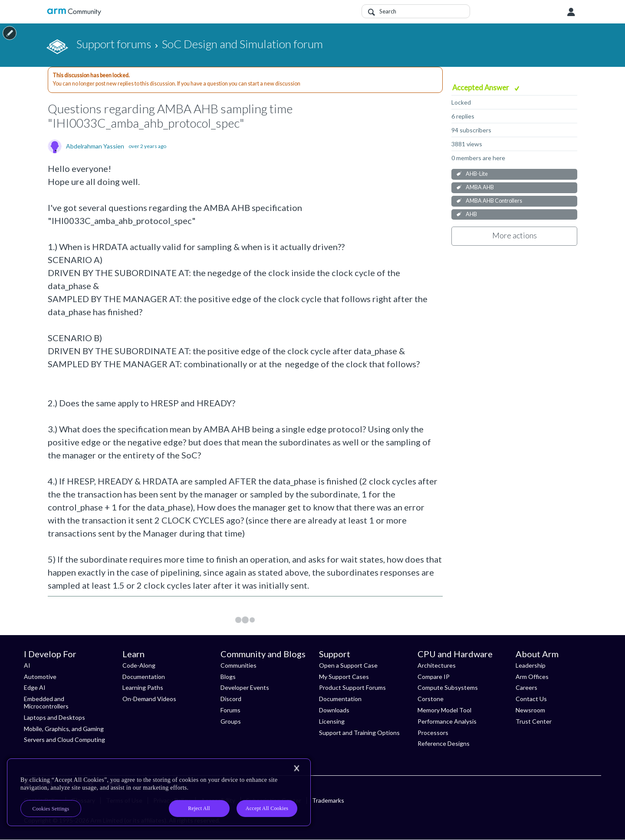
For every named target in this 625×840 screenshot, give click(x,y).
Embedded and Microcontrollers (46, 702)
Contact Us (531, 699)
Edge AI (35, 687)
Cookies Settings (51, 809)
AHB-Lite (477, 174)
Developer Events (245, 687)
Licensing (332, 721)
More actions (515, 235)
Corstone (431, 699)
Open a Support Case (348, 665)
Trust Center (534, 721)
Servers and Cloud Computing (64, 740)
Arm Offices (532, 677)
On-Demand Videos (149, 699)
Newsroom (530, 710)
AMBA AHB (480, 187)
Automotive (40, 677)
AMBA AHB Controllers (494, 201)
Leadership (531, 665)
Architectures (437, 665)
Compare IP (434, 677)
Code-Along (139, 665)
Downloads (334, 710)
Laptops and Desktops (54, 717)
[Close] (296, 768)
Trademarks (328, 800)
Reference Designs (444, 743)
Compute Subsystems (448, 687)
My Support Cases (344, 677)
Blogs (228, 677)
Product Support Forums (352, 687)
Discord (231, 699)
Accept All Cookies (267, 808)
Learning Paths (143, 687)
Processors (433, 733)
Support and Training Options (359, 733)
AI (27, 665)
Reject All (199, 808)
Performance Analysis (447, 721)
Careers (526, 687)
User (571, 12)
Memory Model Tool (444, 710)
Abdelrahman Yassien (95, 146)
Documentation (144, 677)
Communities (238, 665)
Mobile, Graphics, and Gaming (64, 729)
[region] (159, 792)
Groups (231, 721)
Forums (230, 710)
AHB (471, 214)
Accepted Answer (481, 87)
